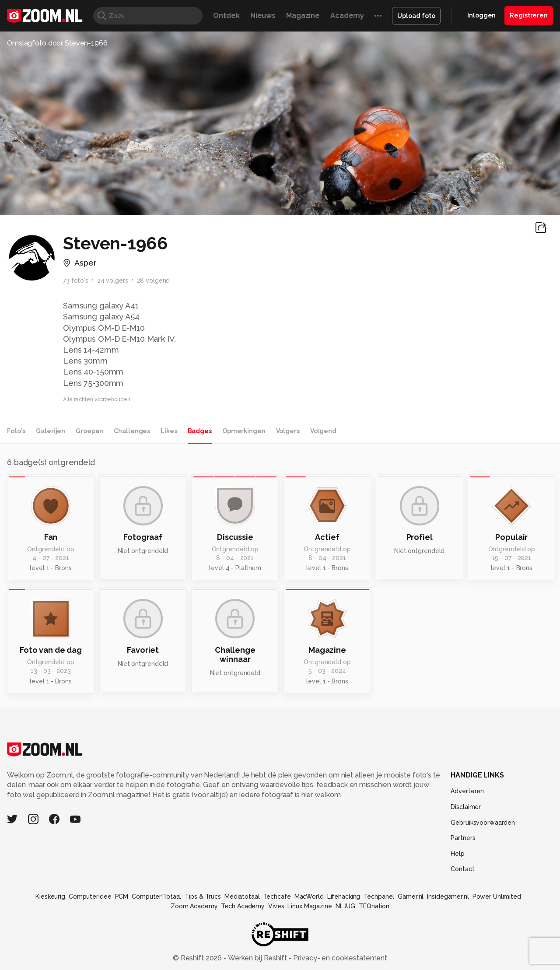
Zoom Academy (194, 906)
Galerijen (51, 431)
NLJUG (345, 906)
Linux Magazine (310, 906)
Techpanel (379, 896)
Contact (462, 869)
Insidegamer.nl (448, 896)
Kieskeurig (50, 896)
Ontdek (226, 16)
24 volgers (113, 280)
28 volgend (154, 280)
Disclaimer (466, 807)
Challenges (132, 431)
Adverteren (467, 791)
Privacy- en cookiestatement (339, 958)
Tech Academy (243, 906)
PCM (122, 896)
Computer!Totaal (156, 896)
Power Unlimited (497, 896)
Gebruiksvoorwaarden (483, 823)
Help (458, 854)
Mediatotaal (242, 896)
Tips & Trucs (203, 896)
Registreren (529, 15)
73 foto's (76, 280)
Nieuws (263, 16)
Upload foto (416, 16)
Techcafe (277, 896)
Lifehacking (344, 896)
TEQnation (374, 906)
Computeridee (90, 896)
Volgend (323, 431)
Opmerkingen (244, 431)
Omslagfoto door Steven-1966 (57, 43)
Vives (276, 906)
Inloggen (481, 15)
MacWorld (309, 896)
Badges (200, 431)
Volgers (288, 431)
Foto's (16, 431)
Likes (169, 431)
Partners (463, 838)
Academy (347, 16)
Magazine (303, 16)
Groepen (89, 431)
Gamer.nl (411, 896)
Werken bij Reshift (258, 958)
